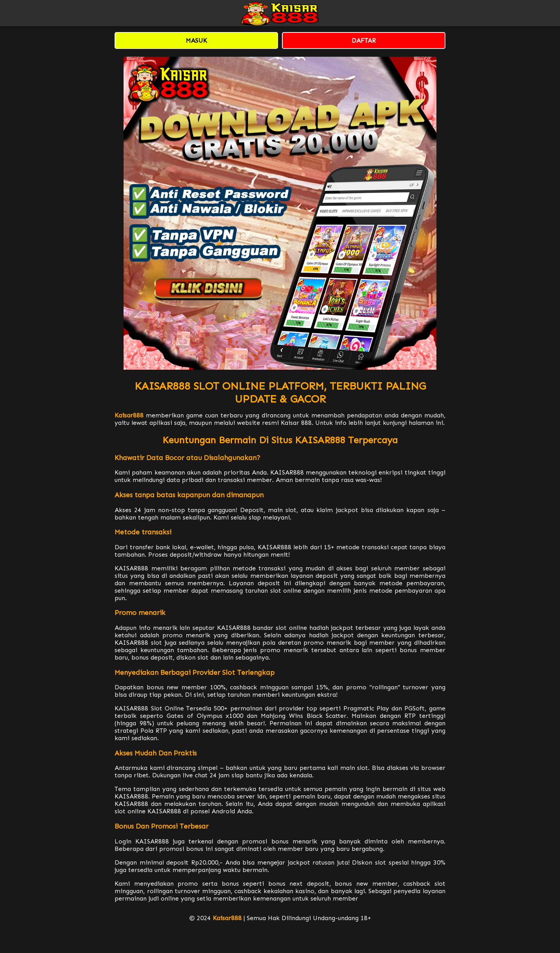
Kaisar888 (129, 415)
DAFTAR (364, 40)
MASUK (196, 40)
